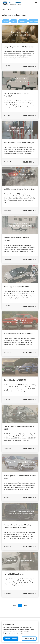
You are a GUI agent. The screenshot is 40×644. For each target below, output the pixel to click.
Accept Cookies (11, 639)
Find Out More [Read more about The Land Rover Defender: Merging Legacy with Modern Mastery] (30, 547)
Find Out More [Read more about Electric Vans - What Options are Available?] (30, 115)
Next (26, 606)
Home (3, 9)
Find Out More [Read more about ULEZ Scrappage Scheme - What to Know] (30, 211)
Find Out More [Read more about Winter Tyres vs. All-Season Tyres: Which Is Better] (30, 498)
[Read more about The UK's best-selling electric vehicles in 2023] (20, 414)
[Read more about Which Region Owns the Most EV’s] (20, 274)
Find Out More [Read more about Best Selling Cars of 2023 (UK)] (30, 399)
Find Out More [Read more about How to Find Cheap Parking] (30, 593)
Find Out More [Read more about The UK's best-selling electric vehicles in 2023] (30, 449)
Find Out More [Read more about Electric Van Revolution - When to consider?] (30, 260)
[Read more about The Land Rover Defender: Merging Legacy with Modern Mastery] (20, 512)
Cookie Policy (29, 639)
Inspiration (23, 21)
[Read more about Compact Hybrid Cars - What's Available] (20, 34)
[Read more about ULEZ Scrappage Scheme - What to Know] (20, 176)
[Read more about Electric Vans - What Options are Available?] (20, 81)
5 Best (14, 21)
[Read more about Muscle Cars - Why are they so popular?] (20, 321)
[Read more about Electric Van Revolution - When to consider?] (20, 225)
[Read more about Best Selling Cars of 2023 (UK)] (20, 367)
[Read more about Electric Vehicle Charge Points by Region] (20, 130)
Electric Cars (34, 21)
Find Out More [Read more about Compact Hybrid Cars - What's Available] (30, 66)
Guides (6, 21)
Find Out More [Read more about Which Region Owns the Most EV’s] (30, 306)
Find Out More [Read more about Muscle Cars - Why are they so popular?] (30, 353)
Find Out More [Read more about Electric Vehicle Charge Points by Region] (30, 162)
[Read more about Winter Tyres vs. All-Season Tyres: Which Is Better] (20, 463)
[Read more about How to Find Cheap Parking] (20, 561)
